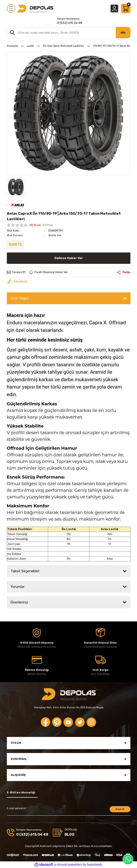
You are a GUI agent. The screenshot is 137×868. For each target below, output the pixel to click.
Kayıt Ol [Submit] (120, 809)
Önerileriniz (19, 602)
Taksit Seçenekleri (25, 571)
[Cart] (126, 9)
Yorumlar (18, 587)
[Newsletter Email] (69, 811)
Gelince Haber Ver (69, 258)
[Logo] (35, 9)
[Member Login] (114, 9)
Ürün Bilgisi (20, 298)
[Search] (69, 33)
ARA (123, 33)
